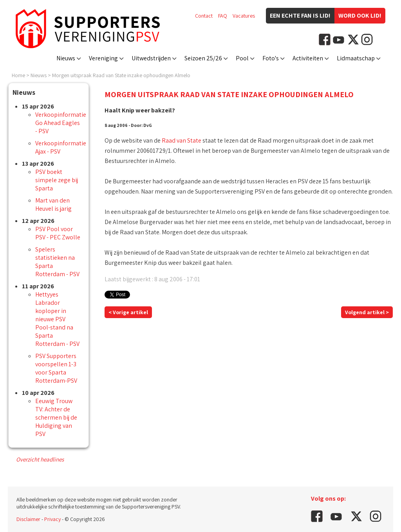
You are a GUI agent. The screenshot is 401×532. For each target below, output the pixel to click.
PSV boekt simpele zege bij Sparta (57, 180)
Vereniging (103, 58)
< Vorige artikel (128, 312)
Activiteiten (308, 58)
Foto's (271, 58)
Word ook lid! (360, 15)
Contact (204, 16)
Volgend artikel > (367, 312)
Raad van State (182, 140)
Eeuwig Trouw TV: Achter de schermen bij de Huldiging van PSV (56, 417)
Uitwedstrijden (151, 58)
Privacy (52, 519)
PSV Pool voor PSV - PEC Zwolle (58, 233)
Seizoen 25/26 (203, 58)
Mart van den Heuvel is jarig (53, 204)
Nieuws (66, 58)
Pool (242, 58)
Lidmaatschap (356, 58)
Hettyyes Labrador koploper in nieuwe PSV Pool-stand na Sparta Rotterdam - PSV (57, 319)
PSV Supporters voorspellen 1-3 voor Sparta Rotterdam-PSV (56, 368)
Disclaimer (28, 519)
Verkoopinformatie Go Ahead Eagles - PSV (61, 123)
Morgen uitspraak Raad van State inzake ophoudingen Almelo (121, 75)
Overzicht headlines (40, 459)
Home (18, 75)
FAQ (223, 16)
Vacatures (244, 16)
